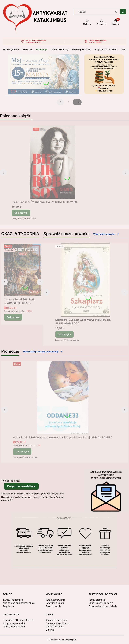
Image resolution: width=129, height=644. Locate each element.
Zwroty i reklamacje (13, 600)
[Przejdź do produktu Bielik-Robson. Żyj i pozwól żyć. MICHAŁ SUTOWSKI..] (52, 162)
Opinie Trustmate (55, 626)
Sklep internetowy (61, 640)
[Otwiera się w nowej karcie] (14, 572)
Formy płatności (97, 600)
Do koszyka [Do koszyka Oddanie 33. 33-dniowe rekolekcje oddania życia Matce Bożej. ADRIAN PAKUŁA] (22, 452)
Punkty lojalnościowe (14, 626)
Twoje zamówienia (55, 600)
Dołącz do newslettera (21, 486)
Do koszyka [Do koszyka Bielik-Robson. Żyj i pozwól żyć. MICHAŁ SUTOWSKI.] (21, 213)
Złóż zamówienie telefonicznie (19, 603)
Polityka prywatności (14, 623)
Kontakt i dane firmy (56, 620)
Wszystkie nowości (106, 234)
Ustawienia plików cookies (17, 620)
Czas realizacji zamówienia (103, 606)
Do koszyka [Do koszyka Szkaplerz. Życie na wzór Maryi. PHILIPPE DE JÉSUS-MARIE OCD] (64, 334)
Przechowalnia (53, 606)
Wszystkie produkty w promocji (43, 352)
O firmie (50, 630)
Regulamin (8, 606)
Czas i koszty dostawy (101, 603)
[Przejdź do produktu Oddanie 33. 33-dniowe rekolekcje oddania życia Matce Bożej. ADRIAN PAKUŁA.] (63, 398)
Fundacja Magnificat (57, 623)
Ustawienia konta (55, 603)
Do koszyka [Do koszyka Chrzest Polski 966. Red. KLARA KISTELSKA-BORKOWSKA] (13, 317)
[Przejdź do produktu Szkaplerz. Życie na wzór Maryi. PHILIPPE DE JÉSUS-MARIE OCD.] (86, 280)
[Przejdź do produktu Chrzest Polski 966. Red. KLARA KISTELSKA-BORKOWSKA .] (22, 270)
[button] (123, 12)
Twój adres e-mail (11, 481)
